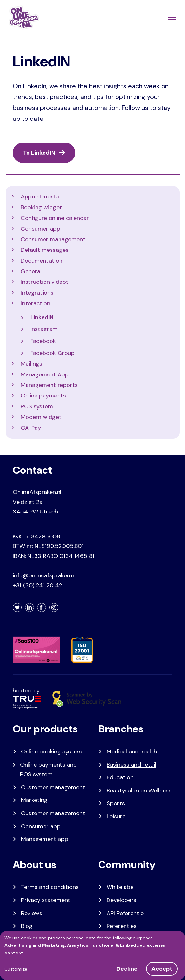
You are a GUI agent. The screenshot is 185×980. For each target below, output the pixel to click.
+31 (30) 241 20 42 (37, 585)
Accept (162, 969)
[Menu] (172, 18)
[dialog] (92, 956)
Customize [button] (16, 969)
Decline (127, 969)
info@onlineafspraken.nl (44, 575)
